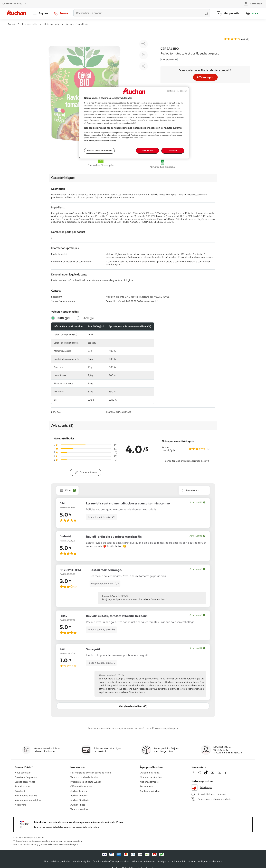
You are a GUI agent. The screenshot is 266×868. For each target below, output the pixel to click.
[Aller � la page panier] (252, 13)
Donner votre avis (88, 472)
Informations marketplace (28, 800)
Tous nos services (79, 809)
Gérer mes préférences (143, 861)
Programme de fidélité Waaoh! (86, 782)
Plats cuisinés (51, 24)
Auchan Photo (78, 805)
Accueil (12, 24)
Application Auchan (150, 791)
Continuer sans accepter (177, 91)
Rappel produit (22, 786)
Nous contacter (23, 773)
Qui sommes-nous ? (150, 773)
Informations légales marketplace (205, 861)
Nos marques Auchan (151, 777)
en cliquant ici (37, 838)
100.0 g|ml (64, 318)
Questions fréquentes (26, 777)
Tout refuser (148, 151)
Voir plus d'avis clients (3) (133, 706)
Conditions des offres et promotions (111, 861)
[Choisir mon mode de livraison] (16, 4)
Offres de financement (82, 786)
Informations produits (26, 796)
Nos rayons (21, 805)
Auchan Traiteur (79, 791)
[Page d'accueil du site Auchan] (17, 13)
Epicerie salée (30, 24)
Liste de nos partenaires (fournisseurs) (100, 141)
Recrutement (147, 786)
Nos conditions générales (57, 861)
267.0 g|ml (89, 318)
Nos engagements (149, 782)
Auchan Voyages (79, 796)
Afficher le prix (205, 77)
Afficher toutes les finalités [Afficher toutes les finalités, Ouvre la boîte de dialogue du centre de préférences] (99, 151)
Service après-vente (25, 782)
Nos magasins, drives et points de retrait (91, 773)
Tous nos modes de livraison (85, 777)
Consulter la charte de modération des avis (187, 461)
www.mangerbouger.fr (68, 844)
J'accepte (173, 151)
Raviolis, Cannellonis (77, 24)
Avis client (20, 791)
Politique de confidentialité (171, 861)
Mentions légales (81, 861)
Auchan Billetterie (80, 800)
